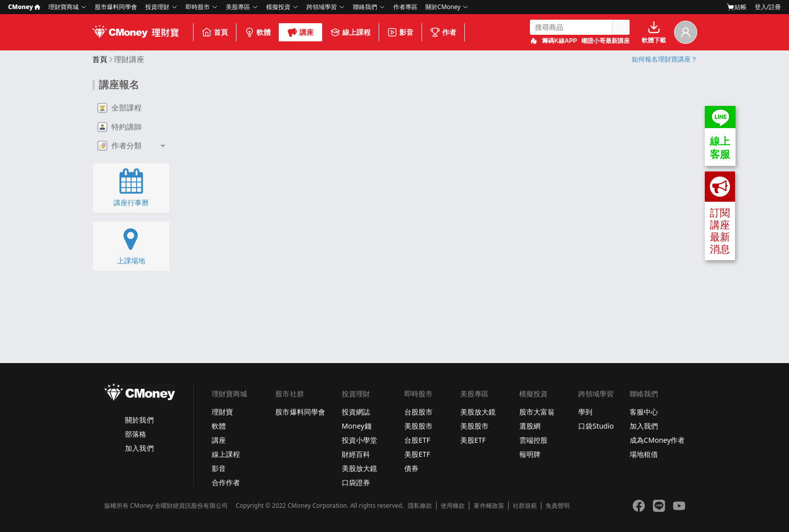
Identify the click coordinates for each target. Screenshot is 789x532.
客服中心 (644, 412)
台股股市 (418, 412)
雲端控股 (533, 440)
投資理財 (157, 7)
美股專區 (238, 7)
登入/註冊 (768, 7)
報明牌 (530, 454)
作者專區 (405, 7)
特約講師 (119, 127)
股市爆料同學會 (116, 7)
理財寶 (222, 412)
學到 (585, 412)
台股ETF (417, 440)
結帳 (737, 7)
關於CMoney (443, 7)
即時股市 (198, 7)
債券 (411, 468)
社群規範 (525, 506)
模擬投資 (278, 7)
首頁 (215, 32)
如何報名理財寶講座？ (664, 59)
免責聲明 (558, 506)
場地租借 (644, 454)
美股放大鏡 (359, 468)
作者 (443, 32)
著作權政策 (489, 506)
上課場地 (131, 246)
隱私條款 (420, 506)
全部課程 (119, 108)
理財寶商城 (64, 7)
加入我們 (139, 448)
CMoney (24, 7)
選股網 (530, 426)
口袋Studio (596, 426)
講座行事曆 (131, 188)
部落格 (136, 434)
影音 (400, 32)
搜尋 (621, 27)
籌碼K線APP (559, 41)
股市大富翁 (537, 412)
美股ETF (417, 454)
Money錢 (357, 426)
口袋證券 (356, 482)
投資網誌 (356, 412)
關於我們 (139, 420)
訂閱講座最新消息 (720, 213)
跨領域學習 (322, 7)
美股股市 (418, 426)
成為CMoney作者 (657, 440)
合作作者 (226, 482)
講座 (300, 32)
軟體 (258, 32)
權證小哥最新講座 (605, 41)
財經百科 (356, 454)
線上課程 (350, 32)
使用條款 (453, 506)
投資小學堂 (359, 440)
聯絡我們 (365, 7)
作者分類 (119, 146)
